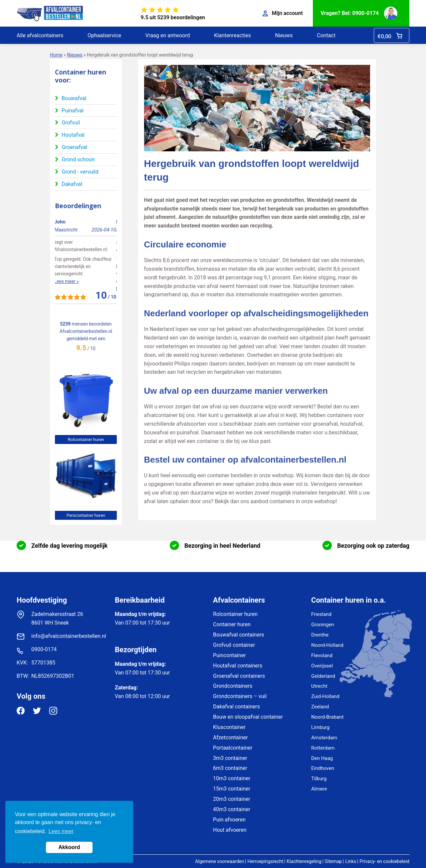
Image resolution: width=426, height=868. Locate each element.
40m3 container (232, 809)
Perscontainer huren (86, 515)
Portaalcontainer (233, 748)
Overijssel (322, 666)
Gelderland (323, 676)
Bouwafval (74, 98)
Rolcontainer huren (86, 439)
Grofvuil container (234, 645)
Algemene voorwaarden (219, 861)
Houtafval (73, 135)
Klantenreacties (232, 35)
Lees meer (61, 831)
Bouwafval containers (239, 635)
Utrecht (319, 686)
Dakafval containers (236, 707)
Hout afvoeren (230, 830)
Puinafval (73, 111)
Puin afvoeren (229, 820)
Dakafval (72, 184)
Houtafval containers (238, 666)
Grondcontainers (233, 686)
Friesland (321, 614)
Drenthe (320, 635)
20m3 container (232, 799)
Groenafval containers (239, 676)
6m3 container (230, 768)
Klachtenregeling (304, 861)
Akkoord (69, 847)
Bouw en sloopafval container (248, 717)
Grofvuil (71, 123)
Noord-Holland (327, 645)
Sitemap (333, 861)
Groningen (323, 625)
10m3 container (232, 778)
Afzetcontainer (230, 737)
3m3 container (230, 758)
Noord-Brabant (327, 717)
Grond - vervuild (80, 172)
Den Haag (322, 758)
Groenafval (74, 147)
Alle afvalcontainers (40, 35)
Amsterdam (324, 738)
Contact (326, 35)
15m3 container (232, 789)
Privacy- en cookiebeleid (384, 861)
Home (56, 55)
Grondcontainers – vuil (240, 696)
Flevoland (322, 655)
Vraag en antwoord (167, 35)
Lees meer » (67, 281)
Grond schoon (78, 159)
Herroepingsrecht (265, 861)
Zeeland (320, 707)
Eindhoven (323, 768)
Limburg (320, 727)
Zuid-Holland (325, 696)
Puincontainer (229, 655)
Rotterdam (323, 748)
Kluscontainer (229, 727)
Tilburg (319, 779)
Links (351, 861)
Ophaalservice (104, 35)
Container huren (232, 624)
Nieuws (284, 35)
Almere (319, 789)
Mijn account (283, 13)
